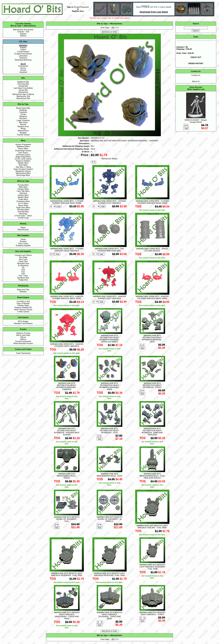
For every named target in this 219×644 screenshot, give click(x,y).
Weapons (23, 116)
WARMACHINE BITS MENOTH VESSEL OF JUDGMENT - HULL (67, 519)
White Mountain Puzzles (23, 343)
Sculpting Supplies (23, 245)
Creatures (23, 112)
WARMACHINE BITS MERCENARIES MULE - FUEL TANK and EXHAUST (152, 476)
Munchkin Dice (23, 263)
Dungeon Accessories (23, 54)
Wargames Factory (23, 171)
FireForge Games (23, 155)
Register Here (78, 11)
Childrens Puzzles (23, 333)
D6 (23, 267)
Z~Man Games (23, 312)
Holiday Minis (23, 195)
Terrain (23, 114)
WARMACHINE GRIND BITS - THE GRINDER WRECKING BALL (109, 250)
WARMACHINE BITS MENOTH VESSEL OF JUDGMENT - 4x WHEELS (109, 519)
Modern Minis (23, 197)
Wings (23, 129)
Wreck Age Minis (23, 175)
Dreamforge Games (23, 151)
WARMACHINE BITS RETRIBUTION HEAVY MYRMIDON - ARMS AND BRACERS (152, 432)
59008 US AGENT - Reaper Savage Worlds (196, 121)
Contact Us (196, 75)
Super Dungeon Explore (23, 169)
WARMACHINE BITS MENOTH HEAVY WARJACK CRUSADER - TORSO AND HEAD (109, 615)
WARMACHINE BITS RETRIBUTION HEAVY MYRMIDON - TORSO (152, 385)
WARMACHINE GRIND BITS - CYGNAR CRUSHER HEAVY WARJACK (67, 250)
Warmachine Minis (23, 173)
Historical (23, 193)
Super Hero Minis (23, 207)
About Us (196, 81)
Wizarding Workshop (23, 60)
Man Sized (23, 122)
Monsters (23, 118)
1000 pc (23, 339)
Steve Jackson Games (23, 310)
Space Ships (23, 205)
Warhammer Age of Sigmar (23, 94)
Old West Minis (23, 210)
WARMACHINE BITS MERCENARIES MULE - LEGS (110, 475)
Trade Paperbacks (23, 353)
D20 (23, 274)
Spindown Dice (23, 278)
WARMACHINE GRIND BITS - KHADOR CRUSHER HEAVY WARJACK (67, 345)
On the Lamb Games (23, 159)
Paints (23, 239)
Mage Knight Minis (23, 157)
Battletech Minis (23, 146)
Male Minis (23, 187)
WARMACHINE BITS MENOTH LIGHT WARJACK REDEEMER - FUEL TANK (152, 567)
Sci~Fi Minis (23, 203)
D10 (23, 270)
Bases (23, 227)
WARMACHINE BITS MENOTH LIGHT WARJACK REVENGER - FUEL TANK (67, 574)
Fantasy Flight (23, 305)
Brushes (23, 241)
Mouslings (23, 214)
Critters (23, 50)
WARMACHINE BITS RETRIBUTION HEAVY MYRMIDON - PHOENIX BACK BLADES (67, 432)
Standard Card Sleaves (23, 323)
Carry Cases (23, 243)
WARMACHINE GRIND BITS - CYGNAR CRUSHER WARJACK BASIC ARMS (152, 202)
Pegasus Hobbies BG (23, 307)
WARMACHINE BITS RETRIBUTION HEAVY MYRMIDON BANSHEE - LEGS (152, 339)
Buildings (23, 110)
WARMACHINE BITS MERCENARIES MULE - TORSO (67, 476)
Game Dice (23, 261)
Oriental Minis (23, 212)
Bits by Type (16, 26)
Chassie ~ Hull (23, 32)
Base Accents (23, 230)
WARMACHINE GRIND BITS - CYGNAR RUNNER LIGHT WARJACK (110, 202)
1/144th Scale (23, 218)
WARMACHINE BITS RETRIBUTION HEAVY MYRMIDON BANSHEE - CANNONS (67, 386)
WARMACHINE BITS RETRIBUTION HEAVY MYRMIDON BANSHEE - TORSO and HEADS (109, 339)
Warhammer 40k (23, 96)
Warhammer (23, 92)
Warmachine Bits (23, 98)
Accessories (23, 66)
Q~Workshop (23, 265)
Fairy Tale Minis (23, 191)
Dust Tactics (23, 153)
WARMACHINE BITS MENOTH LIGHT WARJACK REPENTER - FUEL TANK (109, 574)
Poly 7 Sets (23, 276)
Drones (23, 70)
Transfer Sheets (23, 135)
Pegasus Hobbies (23, 161)
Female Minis (23, 185)
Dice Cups (23, 259)
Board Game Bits (23, 108)
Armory (23, 68)
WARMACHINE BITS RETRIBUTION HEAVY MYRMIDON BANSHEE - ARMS (109, 386)
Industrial (23, 72)
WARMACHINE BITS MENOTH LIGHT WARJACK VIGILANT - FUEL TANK (152, 527)
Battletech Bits (23, 82)
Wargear (23, 133)
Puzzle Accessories (23, 341)
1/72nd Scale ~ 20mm (23, 216)
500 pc (23, 337)
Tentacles (23, 58)
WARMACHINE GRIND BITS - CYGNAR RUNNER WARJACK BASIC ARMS (67, 202)
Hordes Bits (23, 86)
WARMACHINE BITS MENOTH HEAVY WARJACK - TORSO (152, 613)
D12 (23, 272)
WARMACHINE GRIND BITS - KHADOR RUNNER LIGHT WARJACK (110, 297)
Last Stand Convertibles (23, 88)
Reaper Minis (23, 163)
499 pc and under (23, 335)
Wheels (23, 36)
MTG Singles (23, 321)
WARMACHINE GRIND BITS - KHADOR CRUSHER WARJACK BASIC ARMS (152, 297)
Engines (23, 34)
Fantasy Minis (23, 189)
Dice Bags (23, 257)
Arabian (23, 48)
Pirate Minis (23, 199)
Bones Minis (23, 149)
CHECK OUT (196, 57)
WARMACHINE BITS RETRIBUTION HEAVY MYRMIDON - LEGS (110, 431)
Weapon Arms (23, 126)
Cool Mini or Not (23, 301)
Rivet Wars (23, 165)
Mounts (23, 124)
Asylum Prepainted (23, 144)
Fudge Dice (23, 280)
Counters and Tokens (23, 255)
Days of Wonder (23, 303)
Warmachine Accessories (23, 30)
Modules (23, 292)
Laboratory (23, 56)
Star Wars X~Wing (23, 167)
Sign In (70, 7)
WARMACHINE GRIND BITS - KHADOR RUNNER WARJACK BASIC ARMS (67, 297)
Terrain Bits (23, 90)
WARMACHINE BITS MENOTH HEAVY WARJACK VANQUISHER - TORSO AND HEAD (67, 615)
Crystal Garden (23, 52)
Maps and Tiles (23, 290)
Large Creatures (23, 120)
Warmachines (30, 26)
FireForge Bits (23, 84)
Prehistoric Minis (23, 201)
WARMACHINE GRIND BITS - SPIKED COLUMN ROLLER (152, 250)
